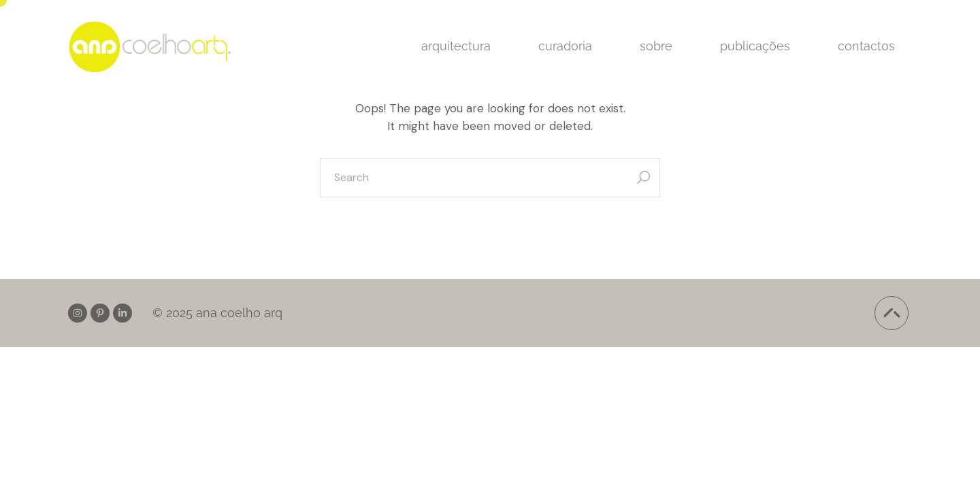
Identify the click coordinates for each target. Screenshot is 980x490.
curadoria (565, 46)
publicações (755, 46)
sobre (656, 46)
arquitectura (456, 46)
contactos (866, 46)
